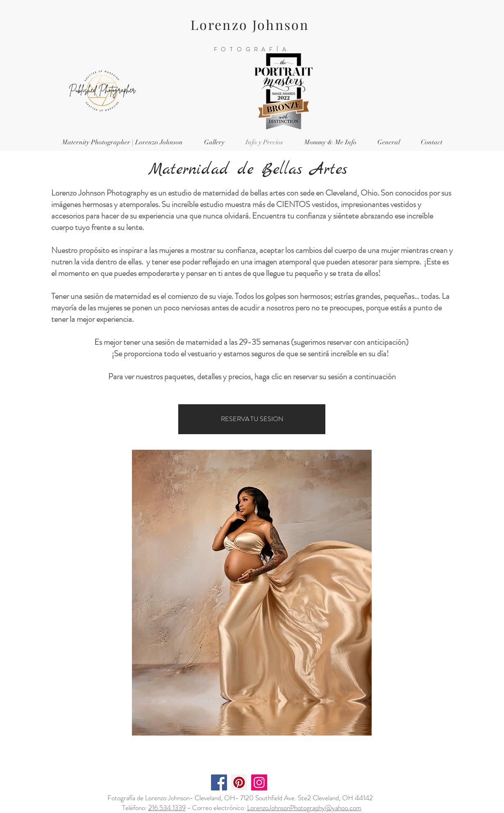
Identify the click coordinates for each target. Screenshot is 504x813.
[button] (214, 142)
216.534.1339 (167, 808)
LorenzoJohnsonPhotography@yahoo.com (304, 808)
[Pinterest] (239, 782)
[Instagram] (259, 782)
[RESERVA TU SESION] (252, 419)
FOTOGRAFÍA (252, 49)
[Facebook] (219, 782)
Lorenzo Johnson (250, 24)
